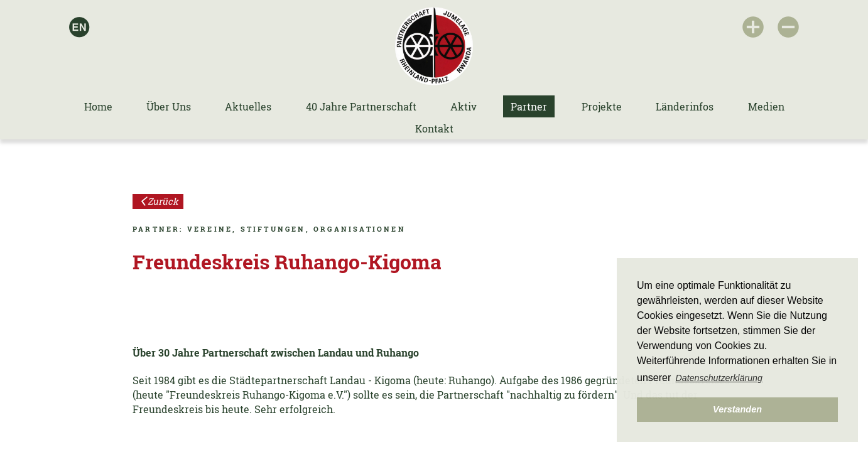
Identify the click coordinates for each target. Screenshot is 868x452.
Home (98, 106)
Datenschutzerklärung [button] (719, 378)
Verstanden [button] (737, 409)
